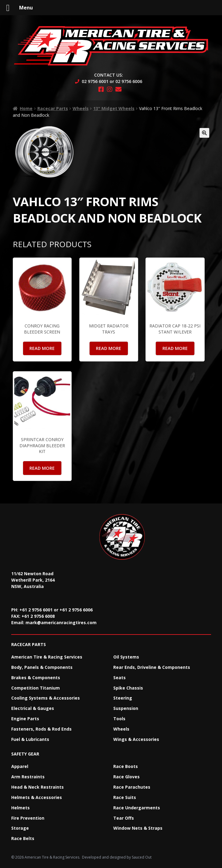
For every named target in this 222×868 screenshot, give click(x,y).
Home (26, 108)
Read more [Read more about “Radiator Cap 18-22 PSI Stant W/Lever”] (175, 348)
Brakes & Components (36, 678)
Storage (20, 828)
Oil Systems (126, 657)
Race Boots (126, 766)
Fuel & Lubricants (30, 739)
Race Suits (125, 797)
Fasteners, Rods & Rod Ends (41, 729)
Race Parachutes (132, 787)
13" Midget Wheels (114, 108)
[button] (204, 133)
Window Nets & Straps (138, 828)
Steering (123, 698)
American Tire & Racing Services (47, 657)
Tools (119, 719)
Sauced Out (142, 857)
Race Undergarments (137, 808)
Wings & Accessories (136, 739)
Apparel (20, 766)
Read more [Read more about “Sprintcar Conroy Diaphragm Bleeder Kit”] (42, 468)
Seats (120, 678)
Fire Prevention (28, 818)
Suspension (126, 708)
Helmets (20, 808)
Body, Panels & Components (42, 667)
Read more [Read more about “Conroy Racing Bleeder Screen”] (42, 348)
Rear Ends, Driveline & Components (152, 667)
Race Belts (23, 838)
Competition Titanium (36, 688)
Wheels (81, 108)
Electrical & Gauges (33, 708)
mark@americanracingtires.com (61, 622)
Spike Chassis (128, 688)
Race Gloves (126, 777)
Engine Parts (25, 719)
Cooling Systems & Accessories (46, 698)
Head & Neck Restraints (38, 787)
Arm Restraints (28, 777)
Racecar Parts (53, 108)
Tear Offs (124, 818)
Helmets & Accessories (37, 797)
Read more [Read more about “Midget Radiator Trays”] (109, 348)
